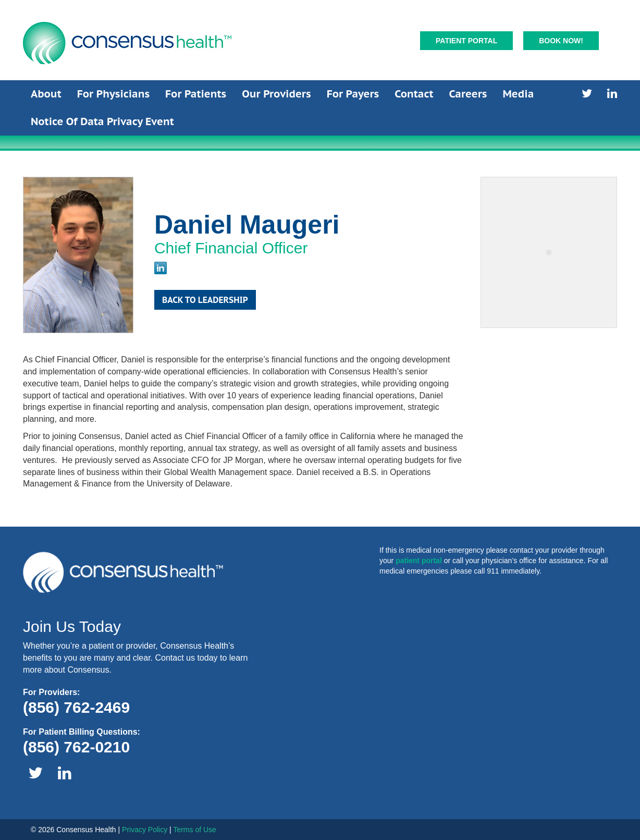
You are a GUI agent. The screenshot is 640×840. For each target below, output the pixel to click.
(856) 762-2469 (76, 707)
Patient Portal (466, 41)
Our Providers (276, 94)
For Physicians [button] (113, 94)
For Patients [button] (196, 94)
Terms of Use (194, 830)
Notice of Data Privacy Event (102, 121)
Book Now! (561, 41)
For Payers (353, 94)
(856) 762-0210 (76, 747)
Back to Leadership (205, 300)
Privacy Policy (145, 830)
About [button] (46, 94)
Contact (414, 94)
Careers (468, 94)
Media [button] (519, 94)
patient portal (419, 561)
